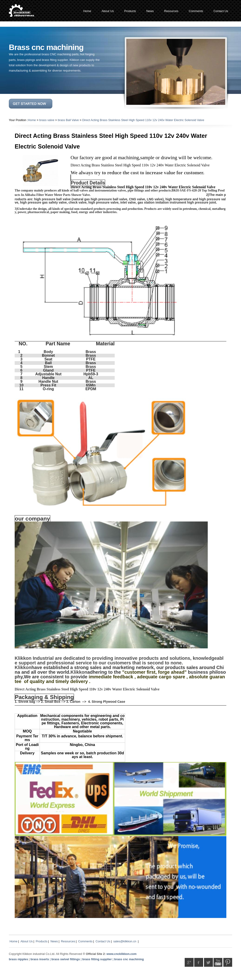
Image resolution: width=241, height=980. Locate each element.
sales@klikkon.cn (125, 941)
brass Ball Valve (68, 120)
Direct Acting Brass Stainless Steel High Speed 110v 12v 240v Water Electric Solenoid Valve (143, 120)
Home (32, 120)
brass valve (47, 120)
